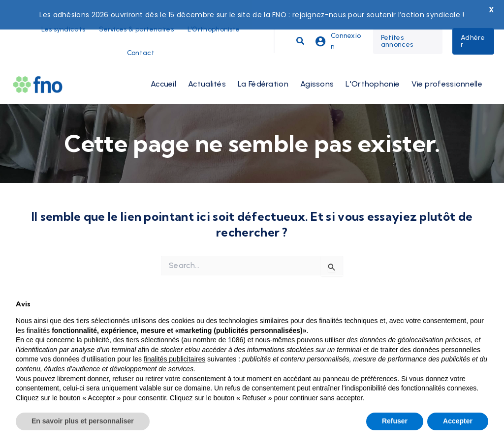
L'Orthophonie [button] (373, 69)
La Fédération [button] (263, 69)
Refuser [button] (395, 421)
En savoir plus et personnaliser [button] (83, 421)
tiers (132, 340)
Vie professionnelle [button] (447, 69)
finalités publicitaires (174, 359)
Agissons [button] (317, 69)
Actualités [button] (207, 69)
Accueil (163, 69)
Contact (141, 38)
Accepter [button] (458, 421)
